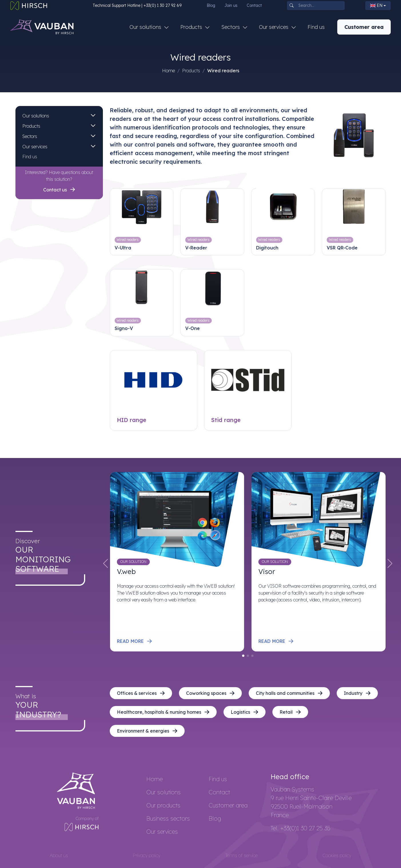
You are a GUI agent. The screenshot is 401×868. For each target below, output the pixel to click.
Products (31, 126)
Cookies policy (337, 855)
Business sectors (168, 818)
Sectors (30, 136)
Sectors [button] (231, 27)
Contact (254, 5)
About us (59, 855)
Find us (316, 27)
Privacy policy (147, 855)
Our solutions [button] (146, 27)
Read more (134, 641)
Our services (35, 147)
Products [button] (192, 27)
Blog (211, 5)
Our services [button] (274, 27)
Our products (163, 805)
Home (168, 71)
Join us (231, 5)
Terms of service (242, 855)
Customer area (364, 27)
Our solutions (36, 116)
